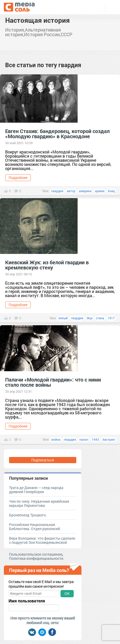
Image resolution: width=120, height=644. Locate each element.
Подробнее (18, 178)
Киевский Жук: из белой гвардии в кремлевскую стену (47, 265)
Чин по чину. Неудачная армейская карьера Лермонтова (39, 503)
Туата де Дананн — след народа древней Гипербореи (36, 490)
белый (63, 318)
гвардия (57, 191)
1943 (95, 439)
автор (71, 191)
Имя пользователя (27, 601)
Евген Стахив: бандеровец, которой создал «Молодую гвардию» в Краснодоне (57, 134)
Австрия (109, 439)
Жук (90, 318)
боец (111, 191)
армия (100, 191)
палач (84, 439)
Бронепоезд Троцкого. (28, 515)
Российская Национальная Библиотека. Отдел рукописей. (35, 527)
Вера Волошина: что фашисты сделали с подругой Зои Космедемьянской (42, 540)
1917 (111, 318)
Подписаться (43, 460)
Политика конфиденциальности (36, 558)
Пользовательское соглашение (36, 554)
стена (100, 318)
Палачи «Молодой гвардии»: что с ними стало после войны (53, 382)
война (56, 439)
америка (85, 191)
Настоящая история (37, 20)
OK (67, 594)
